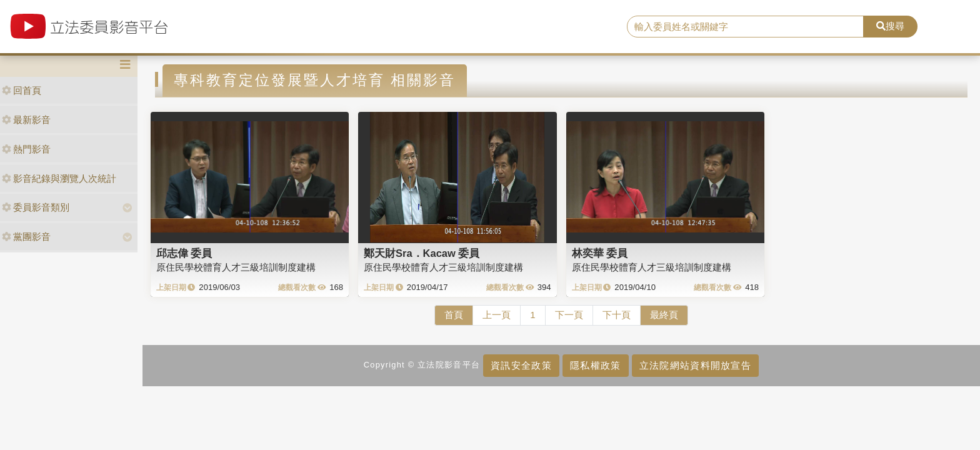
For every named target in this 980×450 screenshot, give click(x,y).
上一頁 (497, 315)
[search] (746, 27)
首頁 (454, 315)
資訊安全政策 (521, 365)
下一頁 (569, 315)
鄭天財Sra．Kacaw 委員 (422, 253)
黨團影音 (26, 237)
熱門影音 (26, 149)
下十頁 (617, 315)
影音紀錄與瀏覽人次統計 (59, 178)
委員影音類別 (36, 207)
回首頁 (22, 90)
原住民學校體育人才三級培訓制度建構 (236, 267)
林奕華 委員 (600, 253)
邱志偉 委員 (184, 253)
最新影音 (26, 120)
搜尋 (890, 26)
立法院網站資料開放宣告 (695, 365)
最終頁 (664, 315)
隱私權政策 (595, 365)
